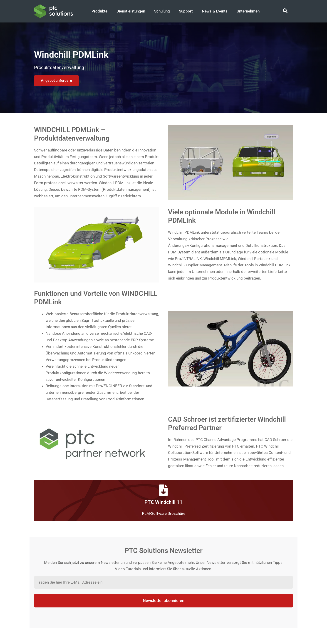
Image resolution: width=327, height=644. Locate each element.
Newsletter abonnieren (164, 601)
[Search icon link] (285, 11)
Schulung (162, 11)
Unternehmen (248, 11)
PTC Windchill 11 (163, 502)
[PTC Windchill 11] (163, 490)
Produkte (99, 11)
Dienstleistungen (131, 11)
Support (186, 11)
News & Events (215, 11)
